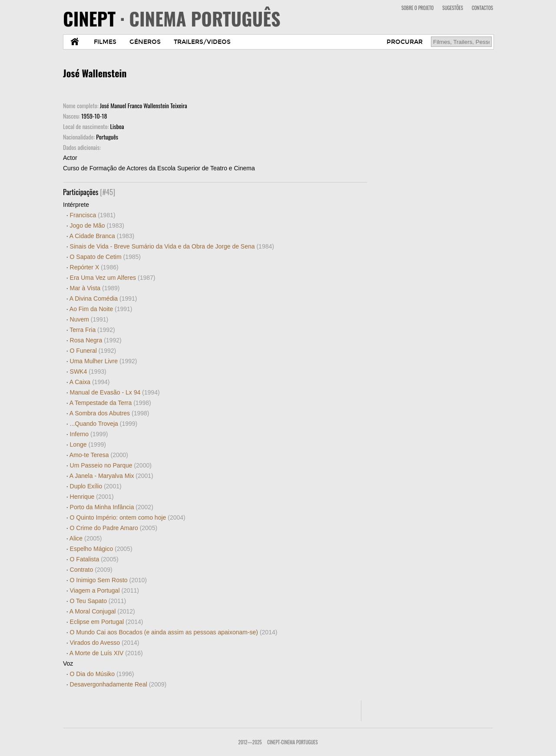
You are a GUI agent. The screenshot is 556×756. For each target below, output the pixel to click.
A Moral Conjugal (102, 611)
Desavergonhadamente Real (118, 684)
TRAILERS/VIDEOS (202, 42)
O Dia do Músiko (102, 674)
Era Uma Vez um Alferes (113, 278)
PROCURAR (405, 42)
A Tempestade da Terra (110, 403)
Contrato (91, 570)
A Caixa (90, 382)
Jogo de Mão (97, 225)
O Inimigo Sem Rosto (108, 580)
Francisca (93, 215)
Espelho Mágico (101, 549)
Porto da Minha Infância (112, 507)
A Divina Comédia (103, 298)
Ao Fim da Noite (101, 309)
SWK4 (88, 371)
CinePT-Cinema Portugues (292, 742)
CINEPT (172, 18)
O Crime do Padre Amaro (114, 528)
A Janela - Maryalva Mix (111, 476)
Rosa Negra (96, 340)
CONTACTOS (482, 8)
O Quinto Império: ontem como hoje (128, 517)
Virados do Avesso (105, 643)
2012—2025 (250, 742)
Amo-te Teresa (99, 455)
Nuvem (89, 319)
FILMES (105, 42)
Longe (88, 444)
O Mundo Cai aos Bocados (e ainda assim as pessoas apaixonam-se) (174, 632)
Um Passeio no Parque (111, 465)
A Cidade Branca (102, 236)
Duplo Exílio (96, 486)
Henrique (92, 497)
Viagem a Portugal (104, 590)
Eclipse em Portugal (107, 622)
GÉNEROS (145, 42)
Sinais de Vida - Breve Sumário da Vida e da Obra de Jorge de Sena (172, 246)
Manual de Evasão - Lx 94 (115, 392)
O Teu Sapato (98, 601)
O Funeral (93, 351)
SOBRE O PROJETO (417, 8)
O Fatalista (94, 559)
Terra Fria (92, 330)
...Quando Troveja (104, 424)
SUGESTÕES (453, 8)
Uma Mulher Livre (104, 361)
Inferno (89, 434)
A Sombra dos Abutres (109, 413)
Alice (86, 538)
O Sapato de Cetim (105, 257)
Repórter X (94, 267)
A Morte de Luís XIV (106, 653)
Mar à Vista (95, 288)
